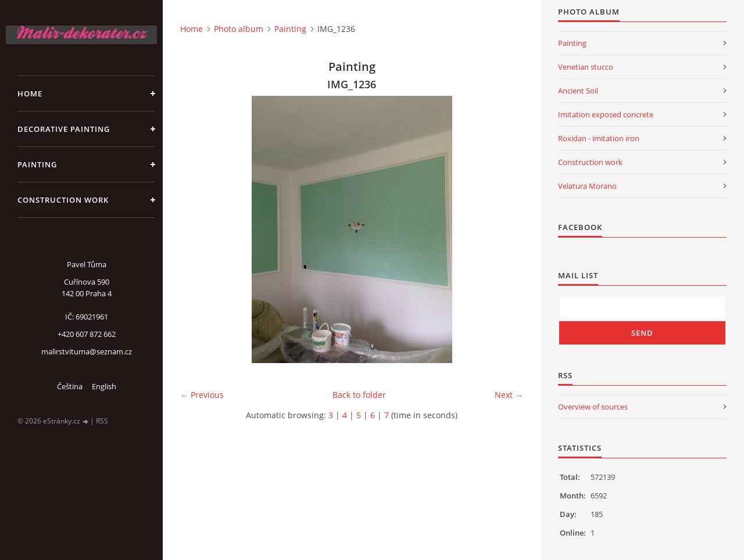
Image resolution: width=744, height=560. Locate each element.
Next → (509, 395)
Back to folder (359, 395)
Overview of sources (593, 407)
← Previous (202, 395)
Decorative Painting (64, 129)
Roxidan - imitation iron (599, 138)
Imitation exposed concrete (606, 114)
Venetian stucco (586, 67)
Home (30, 94)
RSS (102, 421)
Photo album (239, 29)
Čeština (70, 386)
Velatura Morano (587, 186)
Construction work (63, 200)
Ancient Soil (578, 91)
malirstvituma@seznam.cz (87, 351)
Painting (37, 164)
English (104, 386)
